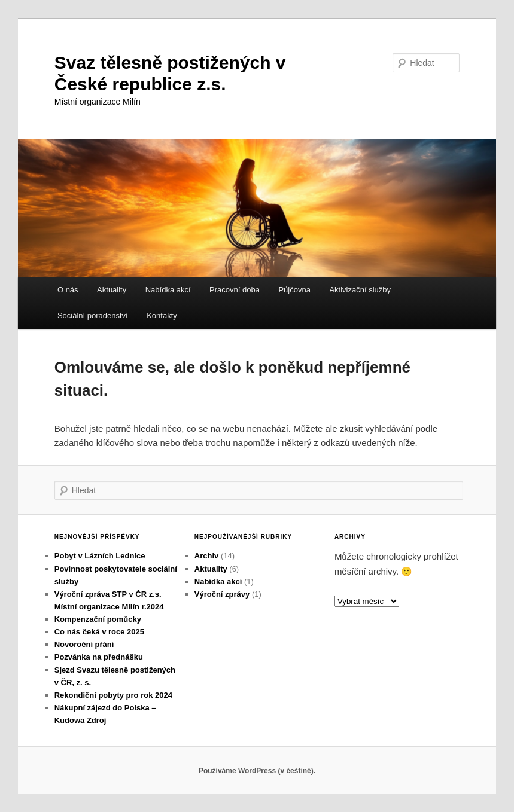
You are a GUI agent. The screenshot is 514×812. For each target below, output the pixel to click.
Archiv (206, 556)
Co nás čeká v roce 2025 (99, 632)
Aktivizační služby (360, 290)
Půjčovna (294, 290)
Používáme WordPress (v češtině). (257, 771)
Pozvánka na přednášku (99, 657)
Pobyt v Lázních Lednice (100, 556)
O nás (68, 290)
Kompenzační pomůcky (98, 619)
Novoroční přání (84, 644)
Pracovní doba (235, 290)
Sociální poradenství (93, 315)
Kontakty (162, 315)
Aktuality (112, 290)
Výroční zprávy (222, 594)
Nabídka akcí (168, 290)
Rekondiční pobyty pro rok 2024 (113, 695)
